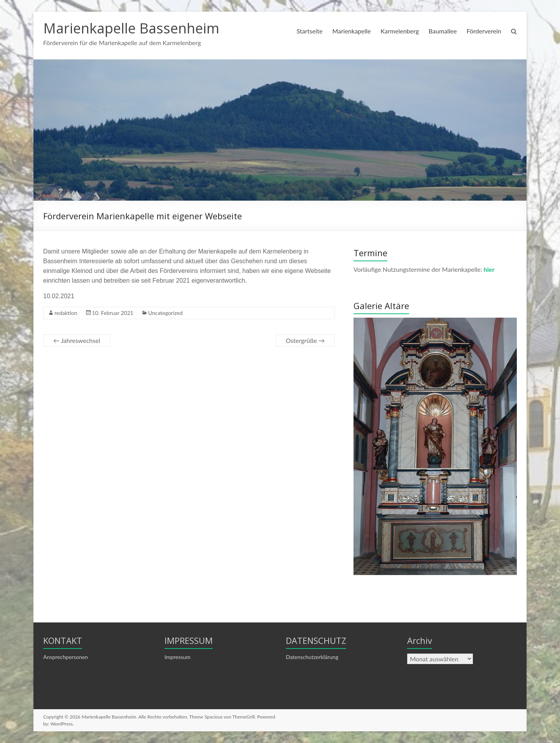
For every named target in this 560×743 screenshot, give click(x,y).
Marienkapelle (351, 31)
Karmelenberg (400, 31)
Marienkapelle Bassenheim (131, 28)
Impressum (178, 657)
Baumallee (443, 31)
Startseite (309, 31)
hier (489, 269)
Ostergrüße (305, 340)
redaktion (66, 313)
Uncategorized (165, 313)
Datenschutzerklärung (312, 657)
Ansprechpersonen (66, 657)
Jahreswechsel (77, 340)
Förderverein (484, 31)
